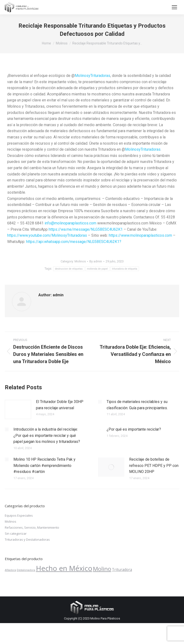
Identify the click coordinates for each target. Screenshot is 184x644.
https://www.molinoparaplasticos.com (140, 235)
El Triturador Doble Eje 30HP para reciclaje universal (60, 405)
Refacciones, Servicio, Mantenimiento (32, 527)
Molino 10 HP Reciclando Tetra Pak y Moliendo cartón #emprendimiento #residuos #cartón (44, 465)
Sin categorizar (16, 533)
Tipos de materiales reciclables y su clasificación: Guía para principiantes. (137, 405)
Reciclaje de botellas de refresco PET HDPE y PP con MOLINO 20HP (154, 465)
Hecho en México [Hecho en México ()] (64, 568)
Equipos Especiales (19, 515)
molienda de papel (97, 269)
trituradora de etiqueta (125, 269)
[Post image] (18, 409)
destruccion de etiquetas (69, 269)
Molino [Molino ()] (102, 569)
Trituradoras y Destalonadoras (27, 539)
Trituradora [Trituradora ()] (122, 570)
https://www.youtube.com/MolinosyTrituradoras (47, 235)
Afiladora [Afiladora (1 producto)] (10, 570)
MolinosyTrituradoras (92, 76)
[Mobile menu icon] (174, 7)
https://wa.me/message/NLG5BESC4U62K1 (86, 229)
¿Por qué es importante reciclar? (134, 429)
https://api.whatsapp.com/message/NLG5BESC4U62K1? (73, 242)
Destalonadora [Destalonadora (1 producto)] (26, 570)
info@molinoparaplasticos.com (70, 223)
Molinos (80, 261)
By (96, 261)
